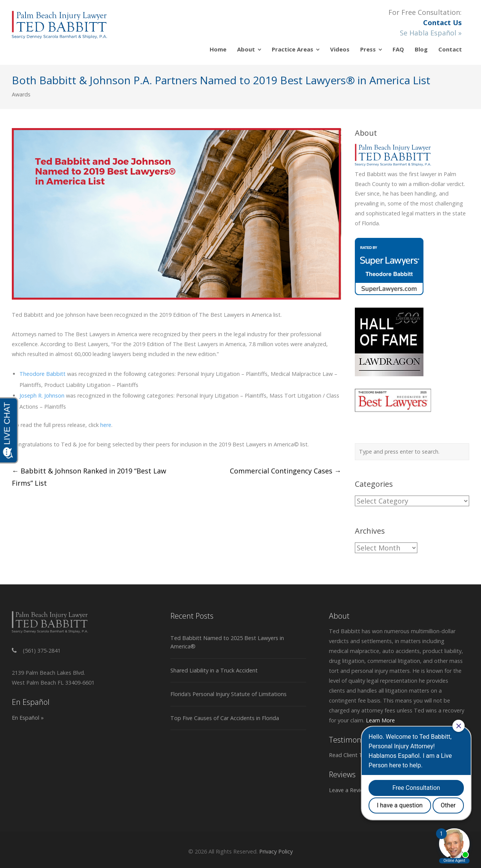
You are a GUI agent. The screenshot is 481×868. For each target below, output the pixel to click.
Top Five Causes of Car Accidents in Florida (225, 718)
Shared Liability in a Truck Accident (214, 670)
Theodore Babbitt (42, 374)
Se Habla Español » (431, 33)
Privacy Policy (276, 851)
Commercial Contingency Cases (285, 471)
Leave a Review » (350, 790)
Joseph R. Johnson (42, 395)
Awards (21, 94)
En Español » (28, 718)
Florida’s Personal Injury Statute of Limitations (228, 694)
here (106, 425)
